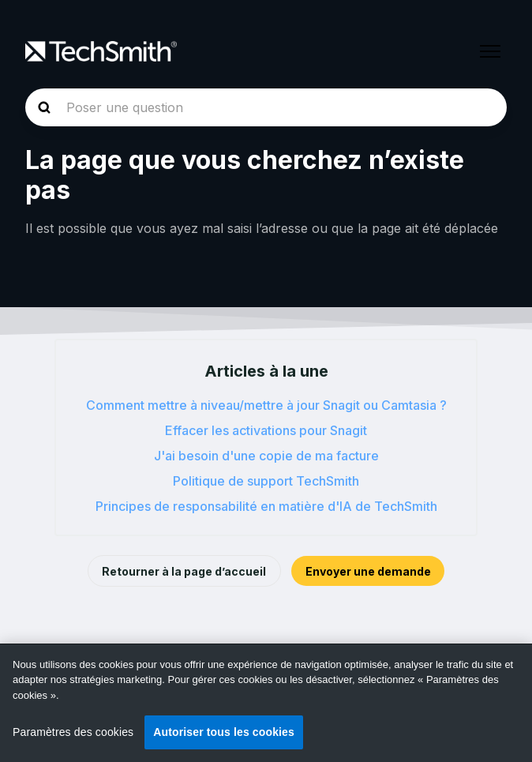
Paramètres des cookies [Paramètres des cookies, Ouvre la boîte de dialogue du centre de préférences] (73, 732)
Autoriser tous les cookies (224, 732)
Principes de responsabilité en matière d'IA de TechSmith (266, 506)
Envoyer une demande (368, 571)
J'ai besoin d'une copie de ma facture (266, 456)
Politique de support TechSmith (266, 481)
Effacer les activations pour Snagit (266, 430)
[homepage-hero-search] (266, 107)
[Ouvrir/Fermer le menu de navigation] (490, 51)
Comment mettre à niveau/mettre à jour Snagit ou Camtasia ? (266, 405)
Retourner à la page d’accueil (184, 571)
